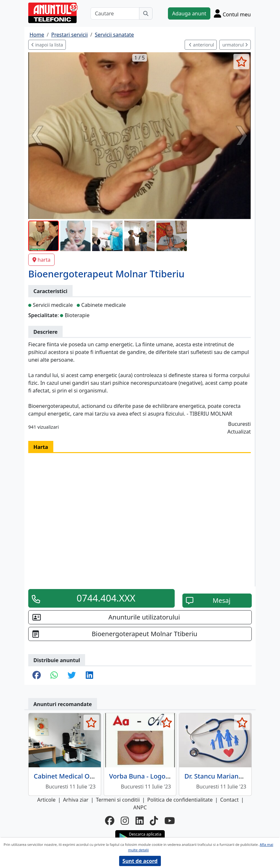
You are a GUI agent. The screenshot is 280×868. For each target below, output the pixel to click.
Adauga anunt (189, 13)
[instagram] (125, 821)
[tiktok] (154, 821)
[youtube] (170, 821)
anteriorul (201, 45)
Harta (41, 447)
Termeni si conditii (118, 800)
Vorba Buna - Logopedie (146, 776)
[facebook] (110, 821)
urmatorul (235, 45)
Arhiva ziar (76, 800)
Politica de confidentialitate (180, 800)
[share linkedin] (89, 676)
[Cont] (232, 13)
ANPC (140, 807)
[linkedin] (140, 821)
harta (41, 260)
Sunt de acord (140, 861)
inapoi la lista (47, 45)
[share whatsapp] (54, 676)
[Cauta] (146, 13)
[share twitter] (72, 676)
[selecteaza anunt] (241, 62)
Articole (46, 800)
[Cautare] (115, 13)
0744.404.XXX (106, 598)
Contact (229, 800)
